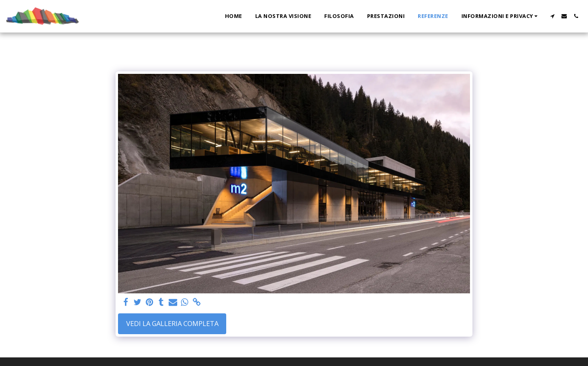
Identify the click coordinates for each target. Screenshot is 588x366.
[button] (501, 16)
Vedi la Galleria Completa (172, 323)
